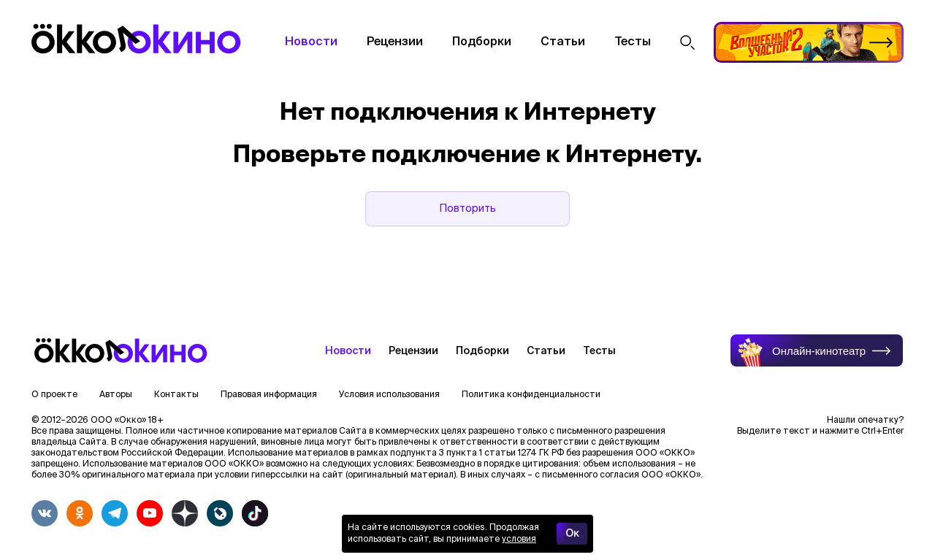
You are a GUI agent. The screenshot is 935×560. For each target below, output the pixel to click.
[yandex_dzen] (185, 513)
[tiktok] (255, 513)
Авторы (116, 395)
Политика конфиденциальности (531, 395)
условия (519, 540)
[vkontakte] (45, 513)
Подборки (482, 42)
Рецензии (395, 42)
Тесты (633, 42)
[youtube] (150, 513)
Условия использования (389, 395)
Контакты (176, 395)
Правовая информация (269, 395)
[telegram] (115, 513)
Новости (311, 42)
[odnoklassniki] (80, 513)
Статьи (563, 42)
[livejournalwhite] (220, 513)
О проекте (54, 395)
